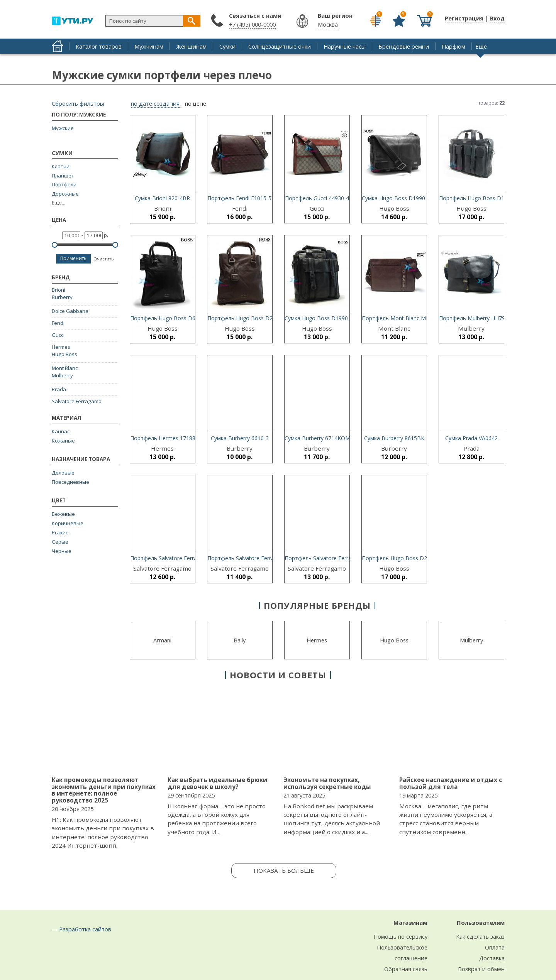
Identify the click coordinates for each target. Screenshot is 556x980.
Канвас (61, 431)
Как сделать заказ (480, 936)
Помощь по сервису (400, 936)
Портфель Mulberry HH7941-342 (481, 318)
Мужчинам (149, 46)
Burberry (62, 297)
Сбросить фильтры (78, 103)
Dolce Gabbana (70, 311)
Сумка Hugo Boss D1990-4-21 (400, 198)
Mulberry (62, 375)
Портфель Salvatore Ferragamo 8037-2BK (338, 558)
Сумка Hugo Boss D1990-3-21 (323, 318)
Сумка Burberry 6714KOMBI (320, 438)
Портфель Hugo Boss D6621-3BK (174, 318)
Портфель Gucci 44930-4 (317, 198)
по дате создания (155, 104)
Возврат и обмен (481, 969)
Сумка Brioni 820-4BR (162, 198)
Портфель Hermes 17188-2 (165, 438)
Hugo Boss (64, 354)
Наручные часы (345, 46)
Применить (73, 258)
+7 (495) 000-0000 (252, 24)
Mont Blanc (65, 368)
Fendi (58, 323)
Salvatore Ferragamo (77, 401)
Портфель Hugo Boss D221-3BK (404, 558)
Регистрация (464, 18)
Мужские (63, 128)
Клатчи (61, 166)
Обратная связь (406, 969)
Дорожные (65, 194)
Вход (497, 18)
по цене (196, 104)
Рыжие (60, 532)
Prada (59, 389)
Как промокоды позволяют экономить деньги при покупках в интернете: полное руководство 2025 (104, 790)
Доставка (492, 958)
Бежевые (63, 514)
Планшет (63, 176)
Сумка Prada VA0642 (471, 438)
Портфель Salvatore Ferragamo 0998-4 (258, 558)
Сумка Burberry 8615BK (394, 438)
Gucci (58, 335)
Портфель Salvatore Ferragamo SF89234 (182, 558)
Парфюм (453, 46)
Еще (481, 46)
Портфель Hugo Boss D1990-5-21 (483, 198)
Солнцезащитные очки (280, 46)
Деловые (63, 473)
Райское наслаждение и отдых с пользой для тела (451, 783)
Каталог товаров (99, 46)
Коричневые (68, 523)
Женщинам (191, 46)
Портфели (64, 185)
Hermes (61, 347)
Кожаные (63, 441)
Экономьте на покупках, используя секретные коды (327, 783)
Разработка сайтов (85, 929)
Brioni (58, 290)
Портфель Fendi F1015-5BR (243, 198)
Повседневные (70, 482)
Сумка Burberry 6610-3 (240, 438)
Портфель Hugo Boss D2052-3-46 (251, 318)
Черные (62, 551)
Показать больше (284, 870)
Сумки (227, 46)
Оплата (495, 947)
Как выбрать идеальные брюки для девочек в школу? (217, 783)
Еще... (58, 203)
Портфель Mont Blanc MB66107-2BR (410, 318)
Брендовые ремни (404, 46)
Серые (60, 542)
